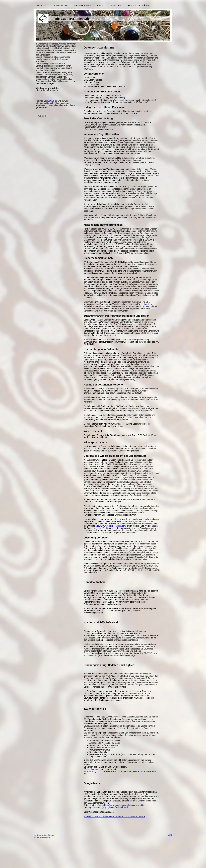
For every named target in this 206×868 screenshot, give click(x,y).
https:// (146, 304)
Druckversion (41, 835)
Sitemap (51, 835)
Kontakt (51, 101)
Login (170, 835)
